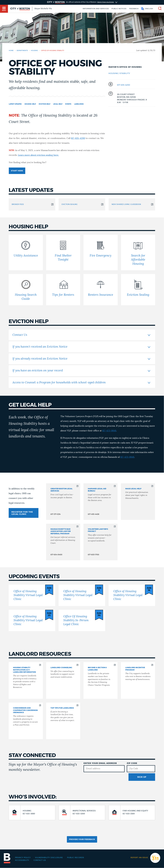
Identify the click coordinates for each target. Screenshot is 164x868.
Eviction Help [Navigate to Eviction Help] (45, 104)
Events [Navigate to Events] (68, 104)
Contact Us (40, 860)
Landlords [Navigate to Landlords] (79, 104)
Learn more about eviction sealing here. (38, 155)
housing (34, 51)
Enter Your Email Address (100, 763)
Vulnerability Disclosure (49, 858)
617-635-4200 (123, 85)
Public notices (119, 9)
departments (22, 51)
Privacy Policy (23, 858)
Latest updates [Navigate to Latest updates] (15, 104)
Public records (76, 858)
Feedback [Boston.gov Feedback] (134, 9)
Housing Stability (119, 73)
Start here (17, 171)
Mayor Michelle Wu (43, 9)
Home (11, 51)
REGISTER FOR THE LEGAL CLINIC (22, 513)
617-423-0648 (109, 431)
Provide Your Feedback (82, 839)
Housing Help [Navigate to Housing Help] (30, 104)
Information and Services (96, 9)
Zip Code (132, 763)
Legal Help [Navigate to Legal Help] (58, 104)
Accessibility (22, 860)
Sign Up (142, 777)
